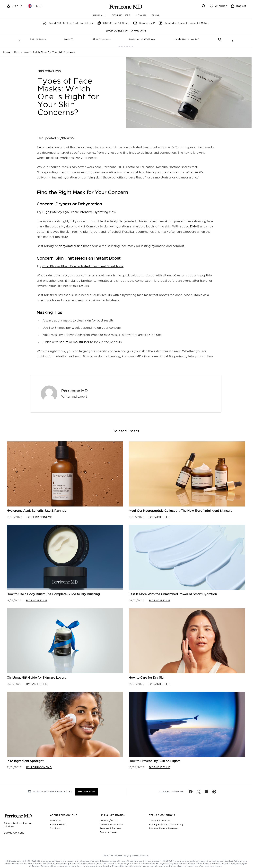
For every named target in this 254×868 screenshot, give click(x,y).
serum (64, 339)
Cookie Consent (14, 830)
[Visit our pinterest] (214, 789)
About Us (55, 818)
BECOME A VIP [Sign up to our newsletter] (87, 789)
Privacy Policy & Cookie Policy (166, 822)
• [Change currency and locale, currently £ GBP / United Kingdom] (35, 6)
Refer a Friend (58, 822)
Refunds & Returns (110, 826)
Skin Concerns (102, 39)
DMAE (195, 224)
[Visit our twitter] (199, 789)
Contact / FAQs (109, 818)
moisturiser (81, 339)
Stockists (55, 826)
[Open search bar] (204, 6)
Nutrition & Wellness (142, 39)
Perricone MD (74, 388)
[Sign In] (15, 6)
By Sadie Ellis (160, 514)
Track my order (108, 830)
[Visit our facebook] (191, 789)
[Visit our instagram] (206, 789)
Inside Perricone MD (187, 39)
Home (7, 50)
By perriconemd (40, 514)
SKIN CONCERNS (49, 68)
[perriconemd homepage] (126, 7)
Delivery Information (111, 822)
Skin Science (38, 39)
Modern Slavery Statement (164, 826)
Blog (17, 50)
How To (69, 39)
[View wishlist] (218, 6)
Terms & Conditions (160, 818)
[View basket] (239, 6)
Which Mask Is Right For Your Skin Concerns (49, 50)
